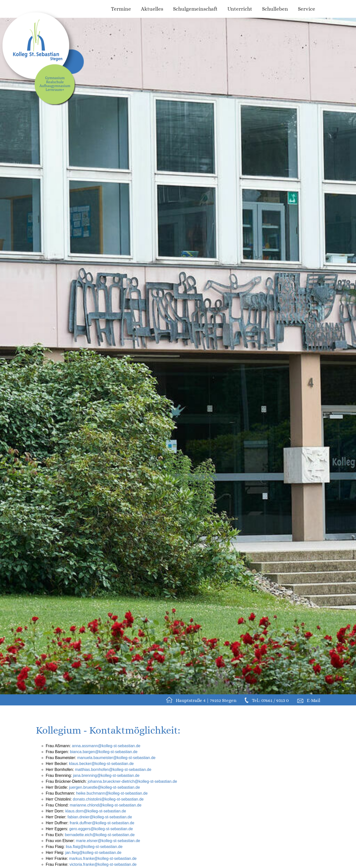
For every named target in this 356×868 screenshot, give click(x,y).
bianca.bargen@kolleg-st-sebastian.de (104, 752)
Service (307, 9)
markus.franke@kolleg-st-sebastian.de (103, 858)
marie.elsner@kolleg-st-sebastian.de (108, 841)
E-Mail (313, 700)
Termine (121, 9)
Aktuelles (152, 9)
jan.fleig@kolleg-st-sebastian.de (93, 853)
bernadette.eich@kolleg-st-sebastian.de (100, 835)
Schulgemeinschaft (195, 9)
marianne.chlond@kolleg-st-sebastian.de (106, 805)
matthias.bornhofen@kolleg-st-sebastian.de (113, 770)
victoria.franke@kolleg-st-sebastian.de (103, 864)
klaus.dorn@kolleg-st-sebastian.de (96, 811)
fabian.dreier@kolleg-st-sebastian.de (100, 817)
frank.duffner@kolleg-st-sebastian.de (102, 823)
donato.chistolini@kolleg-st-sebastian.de (108, 799)
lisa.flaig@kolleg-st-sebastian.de (94, 847)
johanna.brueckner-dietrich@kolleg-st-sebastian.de (132, 781)
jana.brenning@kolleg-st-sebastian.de (106, 775)
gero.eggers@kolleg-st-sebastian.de (101, 829)
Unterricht (240, 9)
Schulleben (275, 9)
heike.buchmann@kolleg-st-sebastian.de (112, 793)
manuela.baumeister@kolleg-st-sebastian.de (116, 758)
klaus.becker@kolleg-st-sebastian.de (101, 764)
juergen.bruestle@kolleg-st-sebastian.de (104, 787)
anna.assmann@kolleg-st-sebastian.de (106, 746)
